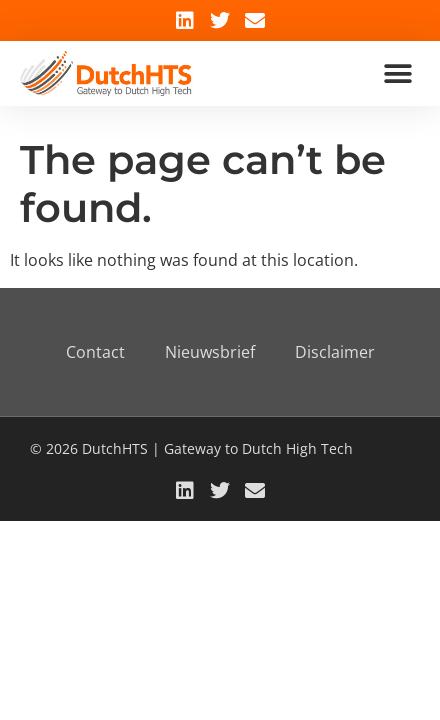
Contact (95, 352)
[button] (397, 73)
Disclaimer (335, 352)
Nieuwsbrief (210, 352)
